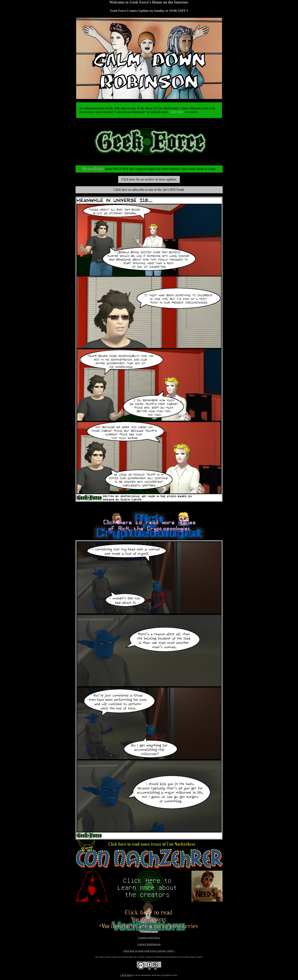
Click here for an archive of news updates (149, 179)
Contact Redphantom (149, 944)
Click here (177, 112)
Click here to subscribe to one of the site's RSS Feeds (149, 190)
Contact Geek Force (149, 938)
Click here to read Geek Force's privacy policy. (149, 951)
